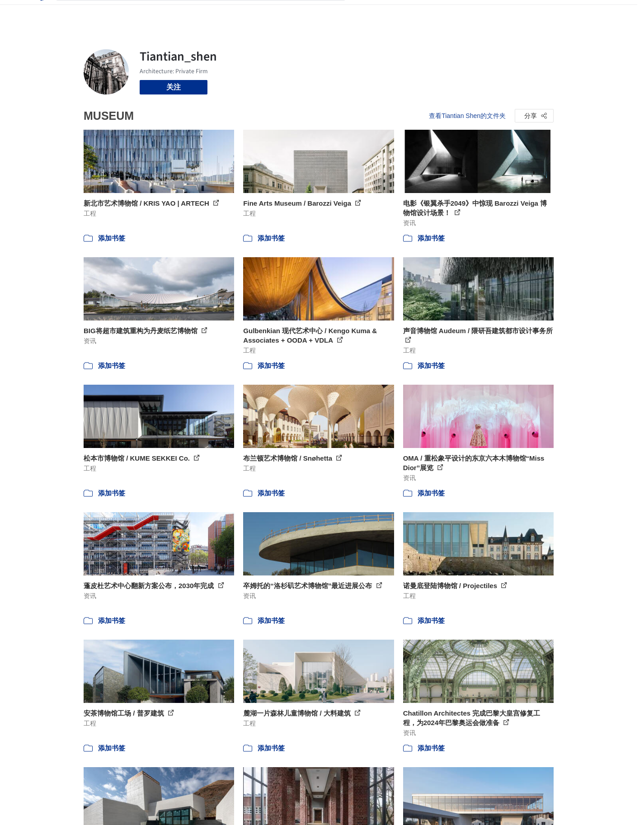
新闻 (405, 13)
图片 (383, 13)
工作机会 (434, 13)
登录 (523, 13)
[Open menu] (593, 13)
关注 (174, 87)
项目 (362, 13)
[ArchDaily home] (42, 13)
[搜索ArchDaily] (208, 13)
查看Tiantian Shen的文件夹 (467, 116)
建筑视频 (470, 13)
